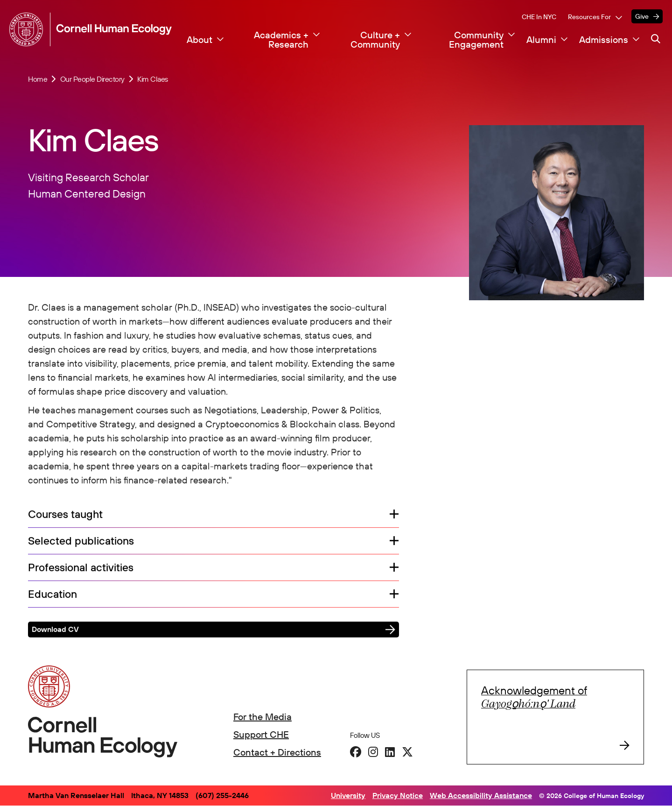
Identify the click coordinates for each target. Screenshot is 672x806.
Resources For (589, 17)
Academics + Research (281, 40)
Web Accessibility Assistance (481, 795)
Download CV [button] (55, 630)
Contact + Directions (277, 752)
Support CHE (261, 734)
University (348, 795)
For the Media (262, 717)
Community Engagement (476, 40)
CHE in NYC (539, 17)
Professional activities (81, 569)
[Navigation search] (656, 39)
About (199, 40)
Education (56, 595)
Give (642, 16)
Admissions (604, 40)
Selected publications (81, 542)
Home (38, 79)
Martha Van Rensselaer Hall (76, 795)
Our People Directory (92, 79)
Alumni (541, 40)
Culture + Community (375, 40)
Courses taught (65, 516)
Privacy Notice (398, 795)
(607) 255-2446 (222, 795)
